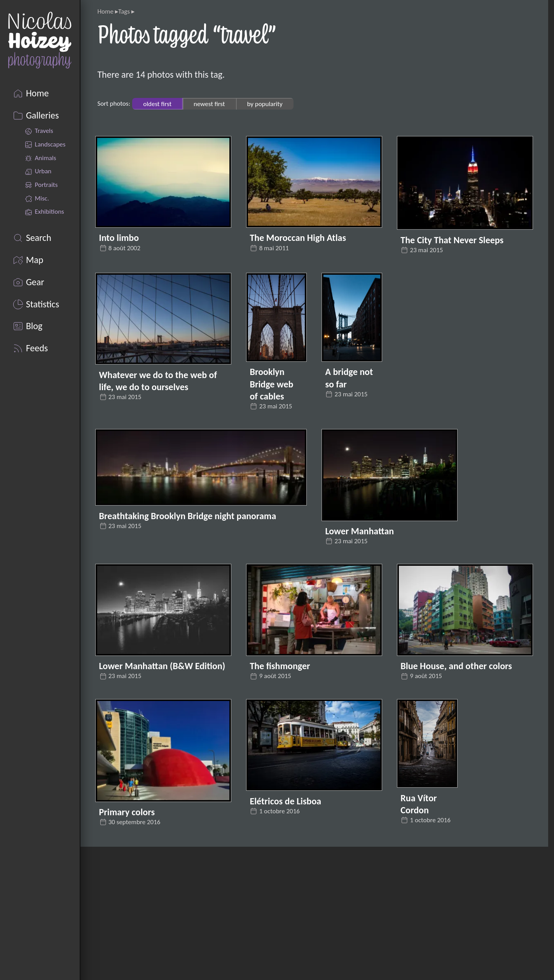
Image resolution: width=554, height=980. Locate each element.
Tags (124, 11)
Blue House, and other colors (456, 666)
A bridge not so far (349, 378)
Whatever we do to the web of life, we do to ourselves (158, 381)
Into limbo (119, 238)
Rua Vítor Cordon (419, 804)
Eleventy (389, 902)
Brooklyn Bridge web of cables (271, 384)
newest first (209, 104)
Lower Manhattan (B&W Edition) (162, 666)
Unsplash (129, 934)
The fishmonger (280, 666)
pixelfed (127, 918)
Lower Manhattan (359, 531)
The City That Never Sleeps (452, 240)
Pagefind (425, 934)
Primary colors (127, 812)
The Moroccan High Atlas (298, 238)
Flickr (122, 902)
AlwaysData (397, 949)
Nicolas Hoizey (393, 886)
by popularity (265, 104)
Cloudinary (435, 918)
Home (105, 11)
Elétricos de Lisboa (285, 801)
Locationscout (138, 949)
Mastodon (131, 965)
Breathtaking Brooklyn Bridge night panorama (188, 516)
